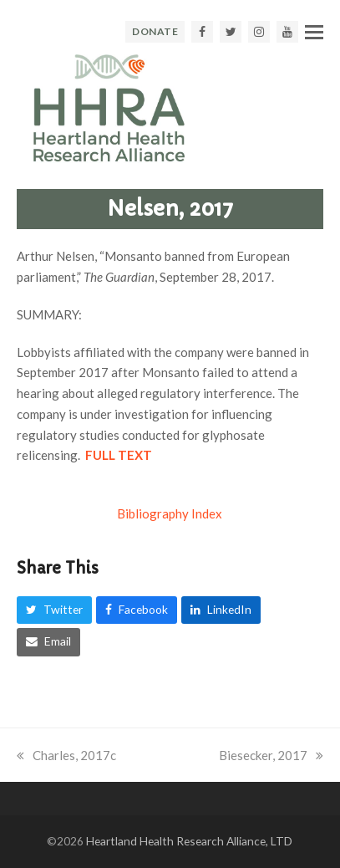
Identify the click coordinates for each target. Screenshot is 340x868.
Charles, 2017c (66, 755)
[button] (314, 32)
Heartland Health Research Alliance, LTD (189, 841)
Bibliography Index (170, 513)
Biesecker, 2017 (271, 755)
